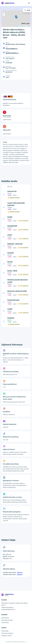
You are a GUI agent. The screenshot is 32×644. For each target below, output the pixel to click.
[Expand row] (4, 195)
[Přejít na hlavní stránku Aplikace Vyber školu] (8, 3)
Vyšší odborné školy (7, 620)
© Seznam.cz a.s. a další (24, 26)
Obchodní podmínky (7, 633)
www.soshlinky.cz (12, 49)
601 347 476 (9, 72)
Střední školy (5, 618)
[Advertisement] (16, 85)
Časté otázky (5, 631)
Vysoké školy (5, 623)
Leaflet (16, 26)
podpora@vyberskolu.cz (8, 609)
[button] (16, 17)
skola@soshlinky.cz (12, 53)
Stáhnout (20, 572)
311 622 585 (9, 63)
